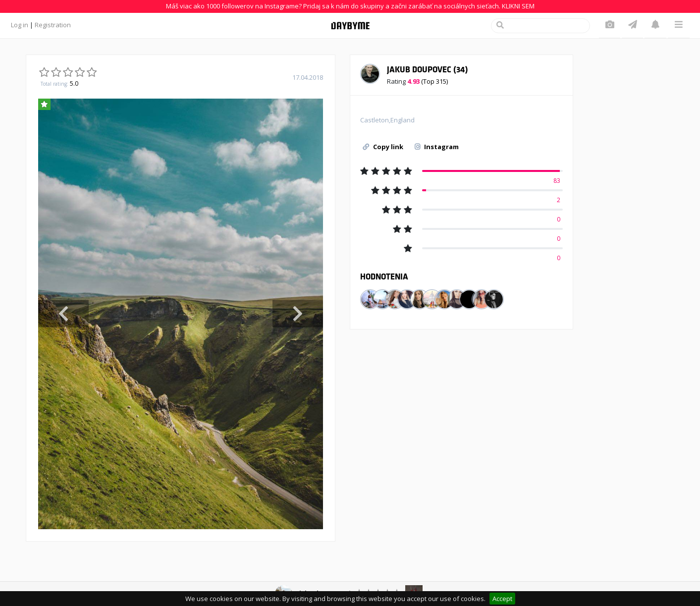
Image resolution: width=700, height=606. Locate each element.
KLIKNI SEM (518, 6)
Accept (502, 599)
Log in (20, 25)
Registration (53, 25)
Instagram (437, 147)
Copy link (383, 147)
